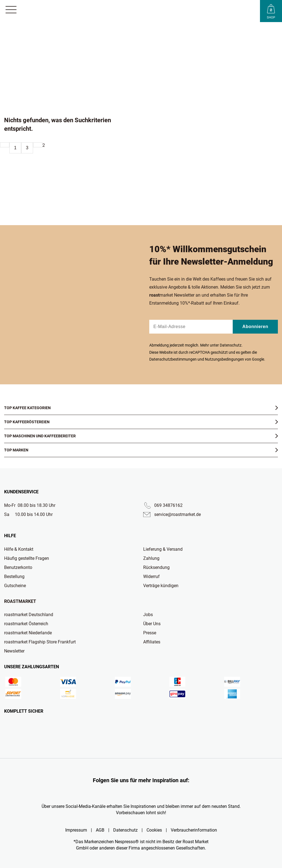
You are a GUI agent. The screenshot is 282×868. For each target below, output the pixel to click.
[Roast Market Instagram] (113, 794)
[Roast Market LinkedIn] (169, 794)
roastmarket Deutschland (29, 615)
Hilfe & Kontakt (19, 549)
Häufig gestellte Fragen (27, 558)
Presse (150, 633)
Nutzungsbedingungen (224, 359)
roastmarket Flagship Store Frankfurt (40, 642)
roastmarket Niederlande (28, 633)
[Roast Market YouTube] (141, 794)
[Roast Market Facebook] (155, 794)
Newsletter (14, 651)
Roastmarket (20, 601)
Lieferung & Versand (163, 549)
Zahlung (151, 558)
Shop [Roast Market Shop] (271, 18)
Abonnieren (255, 327)
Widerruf (151, 577)
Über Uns (152, 624)
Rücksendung (156, 567)
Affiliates (152, 642)
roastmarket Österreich (26, 624)
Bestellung (14, 577)
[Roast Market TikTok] (127, 794)
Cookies (154, 830)
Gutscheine (15, 586)
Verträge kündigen (161, 586)
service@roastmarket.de (177, 514)
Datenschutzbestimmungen (173, 359)
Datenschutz (231, 345)
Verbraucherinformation (194, 830)
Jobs (148, 615)
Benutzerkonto (18, 567)
